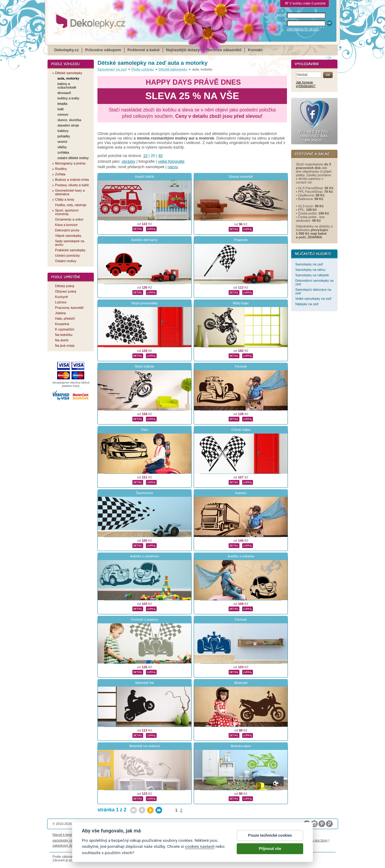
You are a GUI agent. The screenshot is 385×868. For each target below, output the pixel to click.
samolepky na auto (67, 840)
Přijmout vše (270, 852)
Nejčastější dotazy (183, 50)
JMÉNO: (282, 16)
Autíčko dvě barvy (145, 240)
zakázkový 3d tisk (66, 845)
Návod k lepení (64, 835)
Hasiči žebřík (145, 177)
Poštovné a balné (144, 50)
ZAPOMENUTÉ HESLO (303, 29)
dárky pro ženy (317, 840)
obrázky (128, 161)
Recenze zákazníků (224, 50)
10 (145, 156)
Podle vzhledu (143, 69)
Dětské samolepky (173, 69)
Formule (241, 366)
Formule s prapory (145, 619)
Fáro (145, 430)
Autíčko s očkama (241, 556)
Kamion (241, 493)
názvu (173, 167)
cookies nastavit (200, 850)
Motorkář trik (145, 683)
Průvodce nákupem (103, 50)
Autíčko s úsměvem (144, 556)
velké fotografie (171, 161)
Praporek (241, 240)
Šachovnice (145, 493)
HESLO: (281, 23)
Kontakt (255, 50)
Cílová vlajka (241, 430)
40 (160, 156)
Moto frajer (241, 303)
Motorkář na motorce (145, 746)
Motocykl (241, 683)
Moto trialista (145, 366)
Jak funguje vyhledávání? (306, 84)
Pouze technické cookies (270, 839)
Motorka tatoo (241, 746)
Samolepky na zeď (112, 69)
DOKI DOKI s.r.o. (121, 824)
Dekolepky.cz (67, 50)
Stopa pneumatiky (144, 303)
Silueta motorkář (241, 177)
